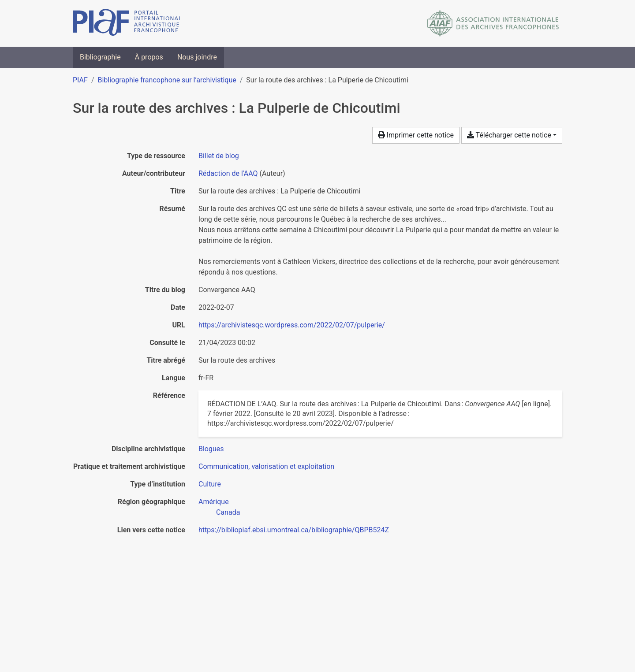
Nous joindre (197, 57)
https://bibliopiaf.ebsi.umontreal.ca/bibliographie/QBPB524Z (294, 530)
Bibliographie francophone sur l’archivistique (167, 80)
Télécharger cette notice (509, 135)
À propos (149, 57)
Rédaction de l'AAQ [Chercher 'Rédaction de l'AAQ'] (228, 173)
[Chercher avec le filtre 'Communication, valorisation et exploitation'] (266, 466)
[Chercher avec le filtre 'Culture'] (210, 484)
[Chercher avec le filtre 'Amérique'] (214, 502)
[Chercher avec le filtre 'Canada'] (228, 512)
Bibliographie (100, 57)
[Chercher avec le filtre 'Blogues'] (211, 449)
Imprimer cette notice (416, 135)
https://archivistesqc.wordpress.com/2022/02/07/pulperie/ (292, 325)
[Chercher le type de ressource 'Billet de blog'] (219, 156)
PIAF (80, 80)
